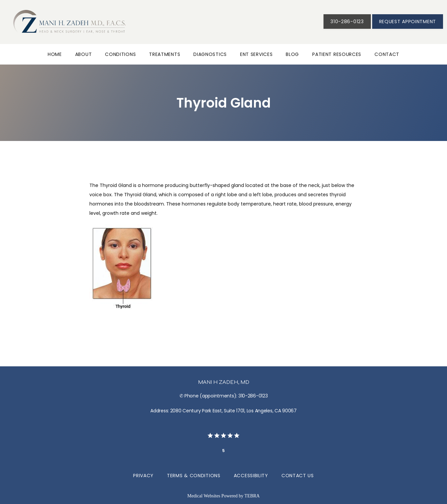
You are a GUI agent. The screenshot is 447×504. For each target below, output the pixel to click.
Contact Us (298, 476)
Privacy (143, 476)
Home (55, 54)
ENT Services (256, 54)
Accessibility (251, 476)
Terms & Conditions (194, 476)
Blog (292, 54)
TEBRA (252, 496)
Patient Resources (337, 54)
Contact (387, 54)
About (84, 54)
